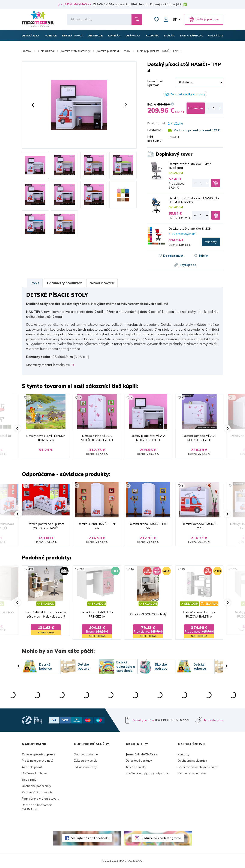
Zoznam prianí (157, 19)
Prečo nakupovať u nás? (37, 761)
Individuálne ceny (85, 767)
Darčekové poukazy (139, 761)
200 (82, 569)
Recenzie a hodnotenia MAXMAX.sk (37, 807)
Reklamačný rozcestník (37, 792)
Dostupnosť (154, 123)
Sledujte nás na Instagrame (161, 838)
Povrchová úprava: (155, 83)
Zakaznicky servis (86, 761)
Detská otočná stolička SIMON (190, 229)
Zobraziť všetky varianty (188, 94)
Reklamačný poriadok (192, 773)
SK (175, 19)
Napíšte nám (214, 720)
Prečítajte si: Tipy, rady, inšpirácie (147, 773)
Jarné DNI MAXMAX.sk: (75, 4)
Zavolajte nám (143, 720)
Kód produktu (154, 139)
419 (31, 569)
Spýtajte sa (188, 265)
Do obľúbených (173, 256)
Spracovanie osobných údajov (198, 767)
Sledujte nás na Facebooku (90, 838)
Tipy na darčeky (136, 767)
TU (73, 365)
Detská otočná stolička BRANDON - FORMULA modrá (194, 200)
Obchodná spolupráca (192, 761)
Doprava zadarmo (86, 754)
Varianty (211, 242)
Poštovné (154, 130)
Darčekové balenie (34, 773)
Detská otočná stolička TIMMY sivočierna (190, 166)
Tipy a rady (29, 780)
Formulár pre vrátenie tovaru (40, 799)
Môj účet (166, 19)
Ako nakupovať (32, 767)
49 (183, 569)
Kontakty (184, 754)
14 (132, 569)
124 (235, 569)
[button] (33, 105)
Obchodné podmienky (36, 786)
